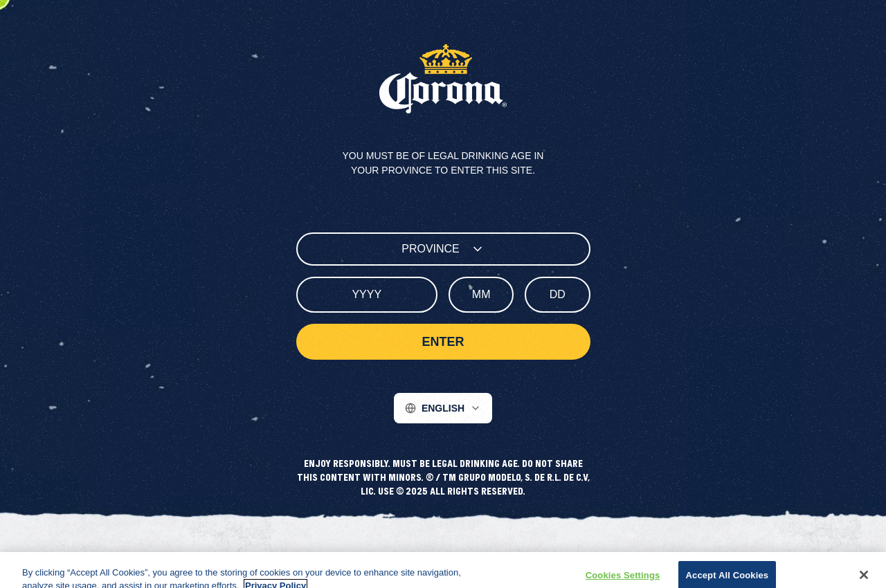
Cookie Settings (542, 558)
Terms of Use (410, 558)
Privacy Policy (340, 558)
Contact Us (473, 558)
